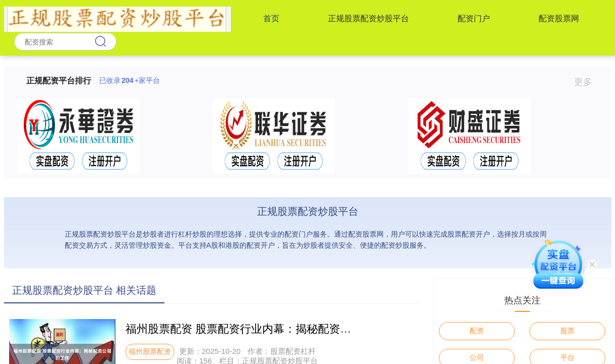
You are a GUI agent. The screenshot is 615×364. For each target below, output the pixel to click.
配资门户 (474, 18)
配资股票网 (559, 18)
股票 (567, 331)
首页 (271, 18)
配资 (477, 331)
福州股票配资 (150, 351)
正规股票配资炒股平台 (368, 18)
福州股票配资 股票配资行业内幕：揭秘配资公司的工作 (261, 329)
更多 (587, 82)
